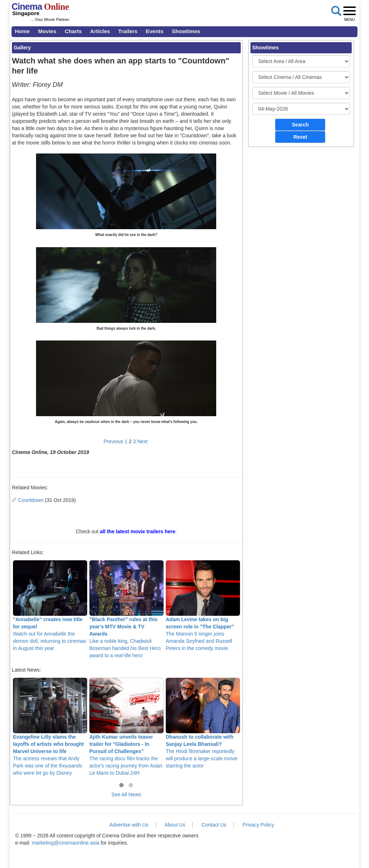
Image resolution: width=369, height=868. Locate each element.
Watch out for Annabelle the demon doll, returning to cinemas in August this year (50, 606)
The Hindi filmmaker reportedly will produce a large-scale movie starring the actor (203, 723)
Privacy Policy (258, 825)
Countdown (31, 500)
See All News (126, 794)
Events (154, 31)
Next (143, 441)
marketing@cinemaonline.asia (66, 843)
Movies (47, 31)
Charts (74, 31)
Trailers (128, 31)
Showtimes (186, 31)
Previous (113, 441)
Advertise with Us (129, 825)
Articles (100, 31)
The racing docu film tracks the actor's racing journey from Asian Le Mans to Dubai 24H (126, 727)
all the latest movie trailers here (137, 531)
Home (22, 31)
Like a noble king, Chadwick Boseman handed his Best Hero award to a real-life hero (126, 609)
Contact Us (214, 825)
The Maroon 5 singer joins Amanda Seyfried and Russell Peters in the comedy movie (203, 606)
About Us (175, 825)
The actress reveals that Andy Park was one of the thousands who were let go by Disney (50, 727)
